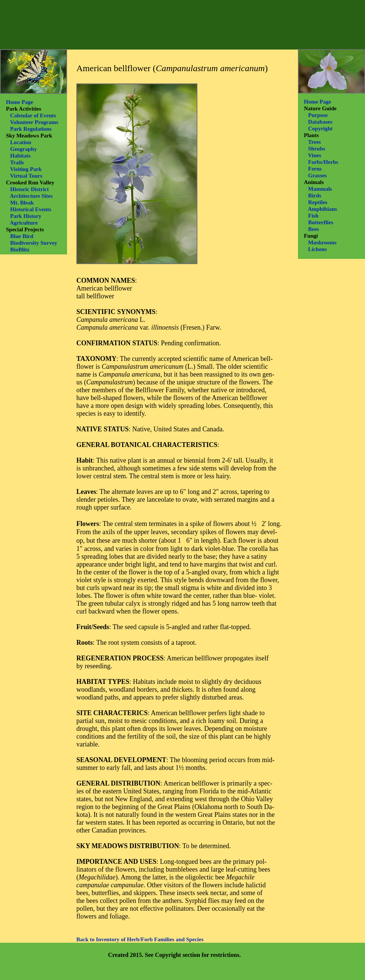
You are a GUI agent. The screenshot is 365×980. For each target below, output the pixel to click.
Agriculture (24, 223)
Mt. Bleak (22, 203)
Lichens (317, 249)
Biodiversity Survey (34, 243)
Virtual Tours (26, 176)
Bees (313, 229)
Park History (26, 216)
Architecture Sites (31, 196)
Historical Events (31, 209)
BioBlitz (20, 250)
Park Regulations (31, 129)
